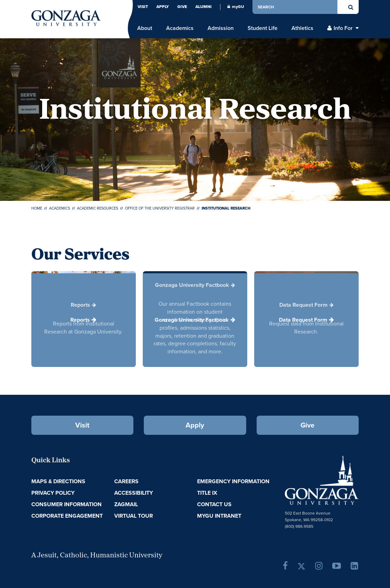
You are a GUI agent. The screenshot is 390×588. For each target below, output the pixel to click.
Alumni (204, 7)
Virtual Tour (134, 516)
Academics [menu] (180, 28)
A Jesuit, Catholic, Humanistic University (97, 556)
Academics (60, 208)
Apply (163, 7)
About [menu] (145, 28)
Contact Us (214, 504)
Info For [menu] (343, 28)
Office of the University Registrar (160, 208)
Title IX (207, 493)
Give (182, 7)
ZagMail (126, 504)
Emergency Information (233, 481)
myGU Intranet (219, 516)
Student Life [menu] (263, 28)
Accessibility (134, 493)
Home (37, 208)
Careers (126, 481)
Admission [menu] (221, 28)
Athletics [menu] (302, 28)
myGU (236, 7)
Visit (143, 7)
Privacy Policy (53, 493)
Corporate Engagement (67, 516)
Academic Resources (97, 208)
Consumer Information (67, 504)
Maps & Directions (58, 481)
